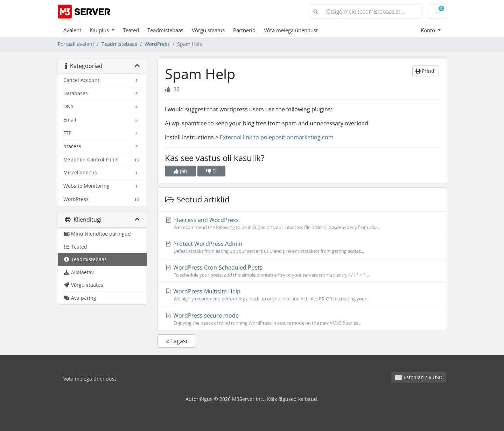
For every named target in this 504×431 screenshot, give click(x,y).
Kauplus (100, 30)
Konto (429, 30)
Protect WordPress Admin (302, 247)
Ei (211, 171)
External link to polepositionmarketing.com (277, 137)
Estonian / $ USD (419, 377)
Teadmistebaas (165, 30)
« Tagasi (177, 341)
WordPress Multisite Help (302, 295)
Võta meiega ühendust (291, 30)
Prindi (426, 71)
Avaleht (72, 30)
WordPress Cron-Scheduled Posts (302, 271)
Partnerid (244, 30)
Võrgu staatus (208, 30)
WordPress (157, 44)
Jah (180, 171)
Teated (131, 30)
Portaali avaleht (76, 44)
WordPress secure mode (302, 319)
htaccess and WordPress (302, 223)
